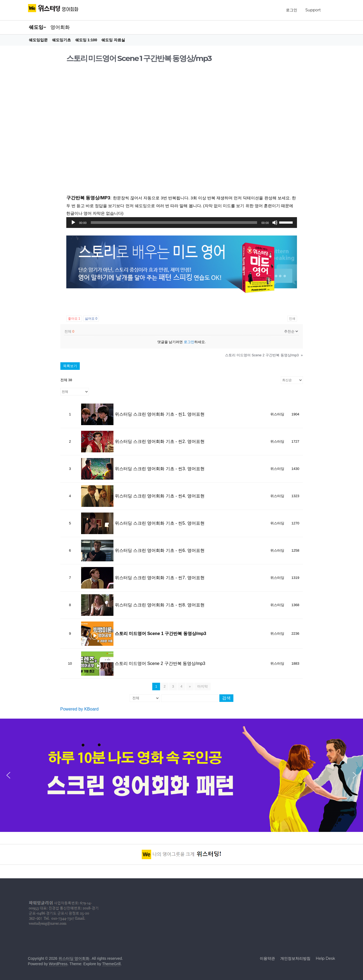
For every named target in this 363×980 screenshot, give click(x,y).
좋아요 (74, 319)
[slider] (174, 223)
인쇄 (292, 319)
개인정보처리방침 (295, 958)
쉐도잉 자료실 (113, 40)
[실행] (73, 223)
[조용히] (275, 223)
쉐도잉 (36, 27)
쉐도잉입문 (38, 40)
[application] (182, 223)
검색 (226, 698)
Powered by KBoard (79, 709)
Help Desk (326, 958)
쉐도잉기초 (61, 40)
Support (313, 10)
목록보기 (70, 366)
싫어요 (91, 319)
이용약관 (267, 958)
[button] (8, 775)
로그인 (292, 10)
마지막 (203, 686)
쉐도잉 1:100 (86, 40)
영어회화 (60, 27)
